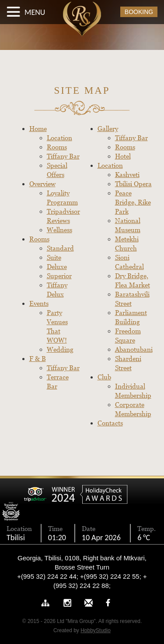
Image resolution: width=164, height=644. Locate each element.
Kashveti (127, 175)
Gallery (108, 129)
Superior (59, 276)
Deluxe (57, 267)
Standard (60, 248)
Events (39, 303)
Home (38, 129)
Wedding (60, 349)
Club (104, 377)
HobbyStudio (96, 630)
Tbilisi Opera (133, 184)
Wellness (59, 230)
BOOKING (139, 12)
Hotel (123, 156)
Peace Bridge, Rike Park (133, 202)
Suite (54, 257)
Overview (42, 184)
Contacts (110, 423)
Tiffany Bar (63, 156)
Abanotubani (134, 349)
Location (59, 138)
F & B (38, 359)
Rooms (57, 147)
